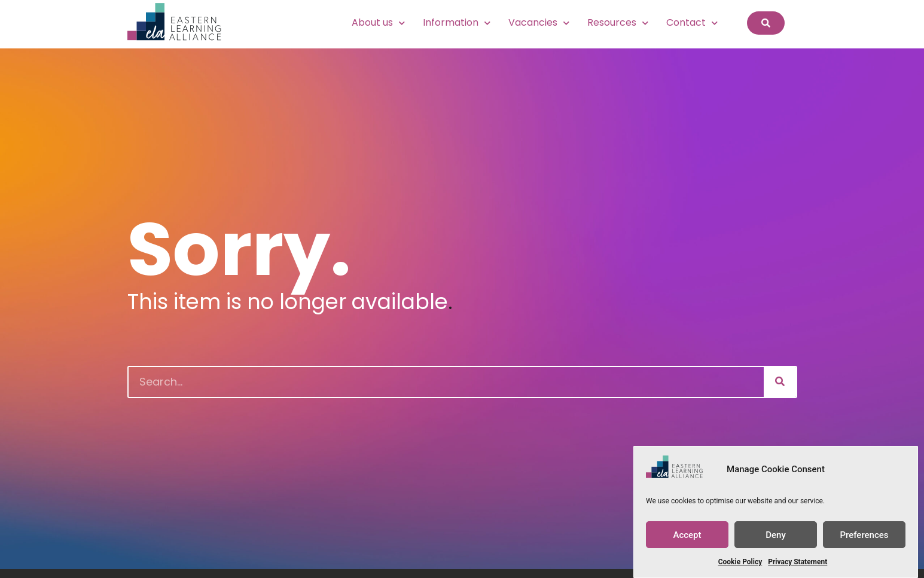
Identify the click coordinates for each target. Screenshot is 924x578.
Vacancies (539, 23)
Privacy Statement (798, 562)
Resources (618, 23)
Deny (776, 535)
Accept (687, 535)
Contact (692, 23)
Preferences (864, 535)
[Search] (780, 382)
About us (378, 23)
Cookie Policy (740, 562)
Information (457, 23)
